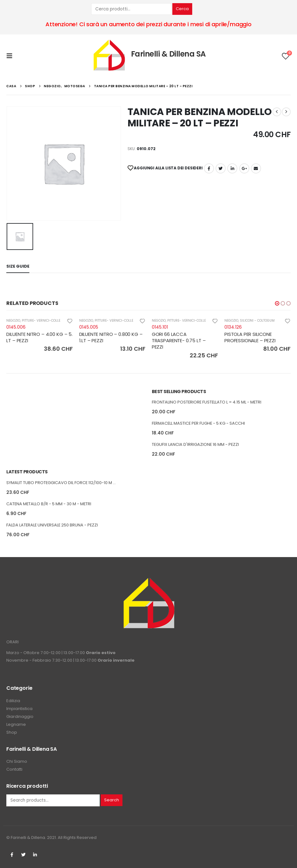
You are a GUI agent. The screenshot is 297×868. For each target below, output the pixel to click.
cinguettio (221, 168)
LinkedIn (232, 168)
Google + (244, 168)
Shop (12, 732)
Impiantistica (19, 709)
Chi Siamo (17, 761)
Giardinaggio (20, 716)
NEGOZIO (13, 321)
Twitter (23, 855)
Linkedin (35, 855)
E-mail (256, 168)
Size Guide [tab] (18, 266)
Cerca (182, 9)
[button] (277, 303)
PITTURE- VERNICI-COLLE (41, 321)
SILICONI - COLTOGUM (257, 321)
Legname (16, 724)
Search (112, 800)
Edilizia (13, 701)
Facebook (209, 168)
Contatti (14, 769)
